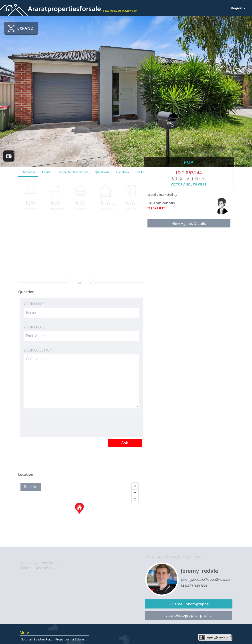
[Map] (80, 514)
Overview (28, 172)
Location (122, 172)
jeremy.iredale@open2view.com (207, 579)
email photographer (192, 604)
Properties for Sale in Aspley (74, 639)
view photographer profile (189, 615)
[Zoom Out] (135, 493)
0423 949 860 (196, 586)
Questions (102, 172)
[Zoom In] (135, 486)
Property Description (73, 172)
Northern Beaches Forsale (38, 639)
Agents (47, 172)
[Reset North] (135, 499)
